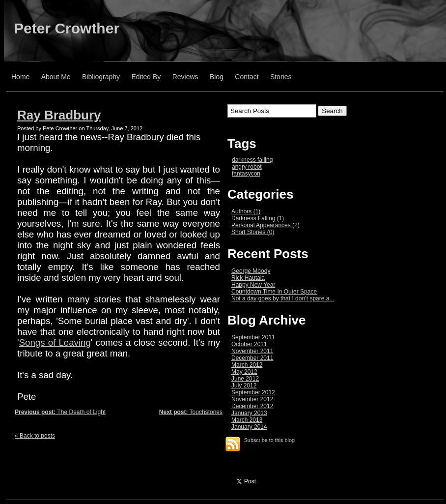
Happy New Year (253, 285)
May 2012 (244, 372)
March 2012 (247, 365)
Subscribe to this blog (269, 440)
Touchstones (191, 412)
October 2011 (249, 344)
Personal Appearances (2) (265, 225)
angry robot (247, 167)
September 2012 (253, 392)
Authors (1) (246, 211)
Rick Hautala (248, 278)
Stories (281, 77)
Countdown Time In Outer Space (274, 292)
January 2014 (249, 427)
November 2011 (252, 351)
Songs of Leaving (55, 342)
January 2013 (249, 413)
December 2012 (252, 406)
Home (20, 77)
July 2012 (244, 385)
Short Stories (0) (253, 232)
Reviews (185, 77)
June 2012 (245, 379)
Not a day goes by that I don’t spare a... (283, 298)
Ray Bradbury (59, 115)
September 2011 (253, 337)
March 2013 (247, 420)
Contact (247, 77)
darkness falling (252, 160)
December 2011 (252, 358)
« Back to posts (35, 436)
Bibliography (101, 77)
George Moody (251, 271)
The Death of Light (60, 412)
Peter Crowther (67, 28)
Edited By (146, 77)
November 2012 (252, 399)
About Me (56, 77)
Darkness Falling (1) (258, 218)
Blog (217, 77)
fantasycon (246, 174)
